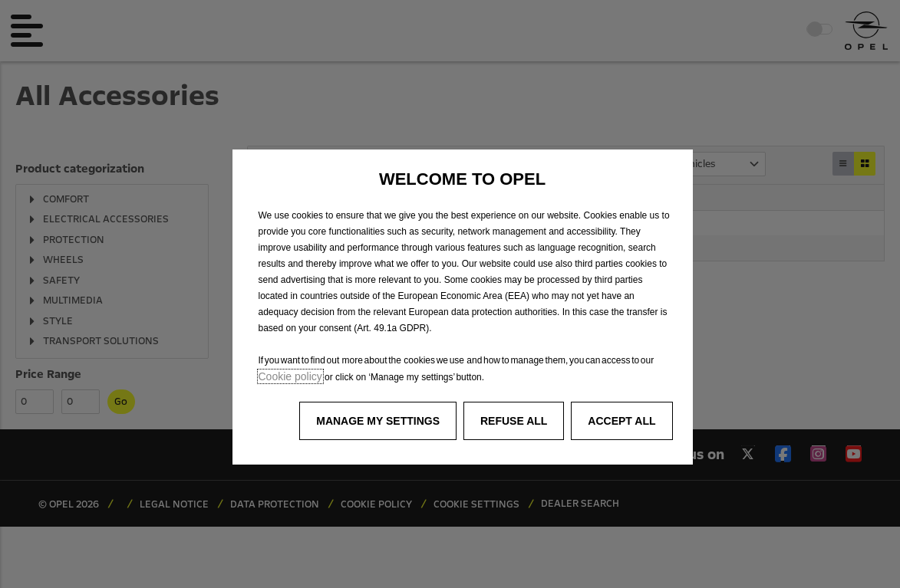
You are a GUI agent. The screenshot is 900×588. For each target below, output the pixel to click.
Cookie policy (290, 376)
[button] (378, 421)
